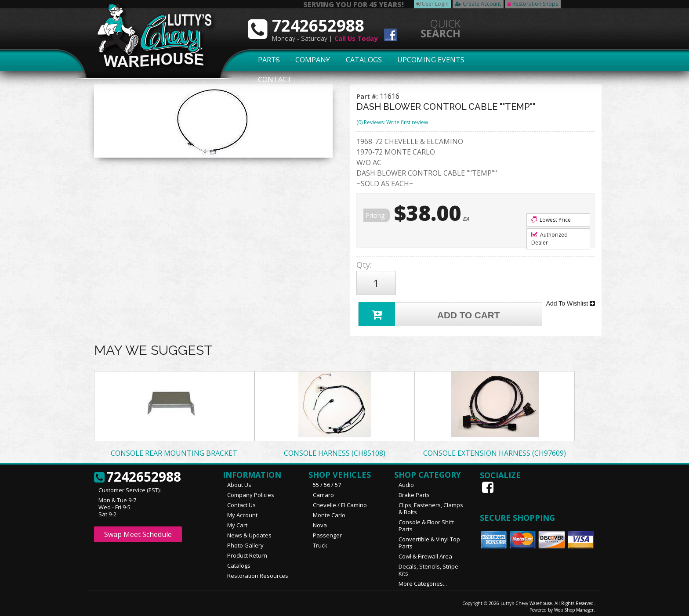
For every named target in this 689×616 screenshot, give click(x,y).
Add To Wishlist (571, 300)
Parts (264, 60)
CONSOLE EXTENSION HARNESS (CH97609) (495, 449)
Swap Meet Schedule (138, 530)
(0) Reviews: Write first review (392, 122)
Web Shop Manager (574, 606)
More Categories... (423, 580)
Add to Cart (431, 309)
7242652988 (138, 473)
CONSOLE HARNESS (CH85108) (335, 449)
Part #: (368, 96)
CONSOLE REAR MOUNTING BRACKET (174, 449)
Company (310, 60)
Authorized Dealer (549, 239)
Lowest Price (551, 220)
